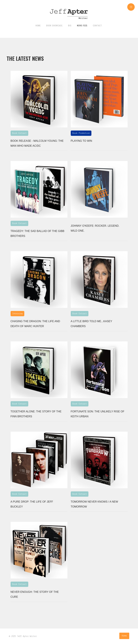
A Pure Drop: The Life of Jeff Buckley (32, 504)
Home (124, 636)
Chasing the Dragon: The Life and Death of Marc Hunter (35, 324)
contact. (98, 25)
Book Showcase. (55, 25)
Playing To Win (81, 141)
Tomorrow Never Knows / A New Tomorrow (94, 504)
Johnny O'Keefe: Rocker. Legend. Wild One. (95, 228)
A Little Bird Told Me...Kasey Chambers (91, 324)
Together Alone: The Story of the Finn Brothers (36, 414)
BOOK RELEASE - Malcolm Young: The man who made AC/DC (37, 143)
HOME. (38, 25)
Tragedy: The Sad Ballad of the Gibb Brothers (38, 234)
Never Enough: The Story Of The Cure (35, 594)
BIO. (70, 25)
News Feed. (82, 25)
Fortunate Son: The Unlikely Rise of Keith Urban (98, 414)
